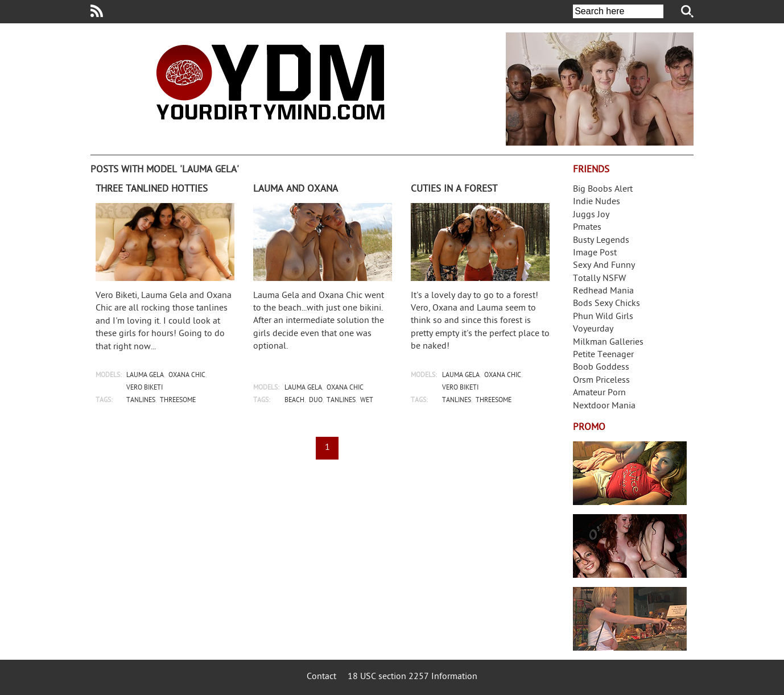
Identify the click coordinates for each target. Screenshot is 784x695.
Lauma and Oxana (296, 189)
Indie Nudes (597, 202)
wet (367, 401)
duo (316, 401)
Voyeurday (593, 330)
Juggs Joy (591, 215)
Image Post (595, 253)
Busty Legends (601, 241)
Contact (321, 677)
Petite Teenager (603, 355)
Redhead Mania (603, 291)
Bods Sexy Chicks (606, 304)
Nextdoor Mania (604, 406)
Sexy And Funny (604, 266)
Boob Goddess (601, 368)
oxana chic (187, 376)
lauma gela (145, 376)
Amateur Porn (599, 393)
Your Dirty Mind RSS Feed (97, 11)
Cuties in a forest (454, 189)
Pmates (587, 228)
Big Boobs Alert (603, 190)
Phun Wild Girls (603, 317)
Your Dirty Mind (270, 82)
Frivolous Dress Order (630, 619)
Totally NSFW (599, 279)
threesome (178, 401)
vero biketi (145, 388)
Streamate (630, 473)
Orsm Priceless (601, 381)
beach (294, 401)
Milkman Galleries (608, 343)
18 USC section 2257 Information (412, 677)
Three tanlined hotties (152, 189)
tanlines (141, 401)
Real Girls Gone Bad (630, 546)
